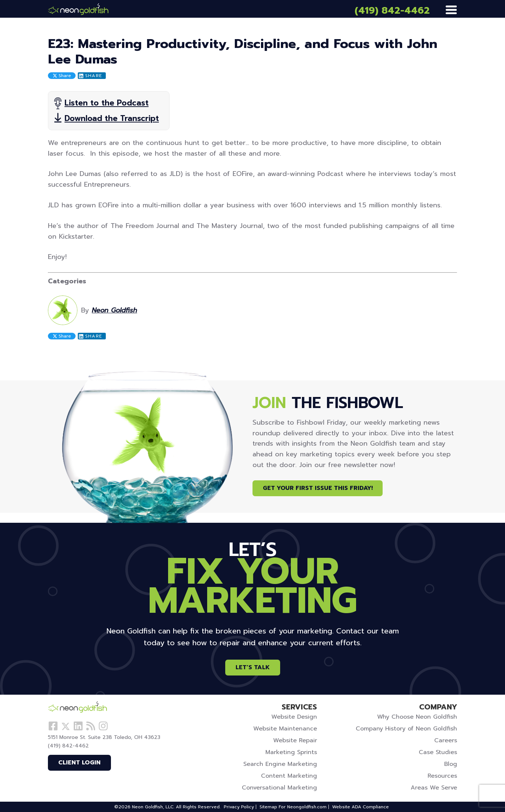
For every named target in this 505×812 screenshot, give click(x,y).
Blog (451, 764)
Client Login (79, 763)
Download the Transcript (112, 118)
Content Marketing (289, 776)
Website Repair (295, 740)
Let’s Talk (253, 667)
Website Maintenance (285, 729)
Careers (446, 740)
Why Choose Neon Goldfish (417, 717)
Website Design (294, 717)
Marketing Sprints (291, 752)
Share (62, 76)
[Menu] (451, 10)
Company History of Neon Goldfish (406, 729)
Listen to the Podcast (107, 103)
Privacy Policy (239, 807)
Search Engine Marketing (280, 764)
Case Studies (438, 752)
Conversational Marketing (279, 788)
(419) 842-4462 (392, 11)
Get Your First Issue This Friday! (318, 488)
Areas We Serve (434, 788)
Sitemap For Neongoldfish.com (293, 807)
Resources (442, 776)
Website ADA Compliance (361, 807)
